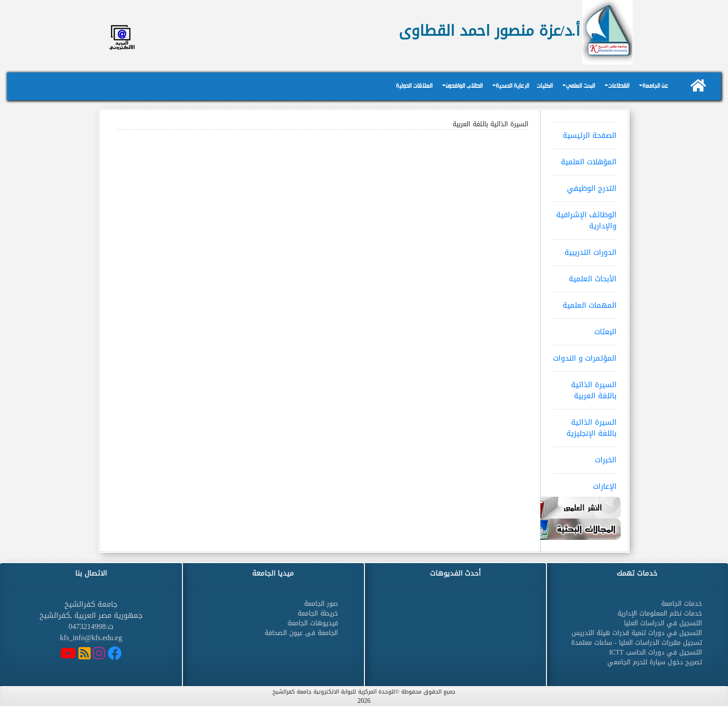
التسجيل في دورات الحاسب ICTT (656, 652)
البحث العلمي (581, 86)
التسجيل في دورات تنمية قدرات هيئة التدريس (637, 633)
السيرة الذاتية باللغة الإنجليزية (585, 425)
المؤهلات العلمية (585, 159)
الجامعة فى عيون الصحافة (301, 633)
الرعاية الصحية (513, 86)
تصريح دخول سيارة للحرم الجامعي (655, 662)
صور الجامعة (321, 604)
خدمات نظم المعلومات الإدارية (660, 613)
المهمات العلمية (585, 302)
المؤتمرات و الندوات (585, 355)
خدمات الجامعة (682, 604)
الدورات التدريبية (585, 249)
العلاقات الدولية (414, 86)
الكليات (545, 86)
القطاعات (619, 86)
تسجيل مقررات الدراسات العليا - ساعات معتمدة (637, 643)
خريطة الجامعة (318, 613)
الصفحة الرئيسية (585, 132)
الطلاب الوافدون (464, 86)
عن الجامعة (655, 86)
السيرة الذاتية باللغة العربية (585, 387)
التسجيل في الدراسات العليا (663, 623)
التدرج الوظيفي (585, 185)
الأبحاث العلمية (585, 276)
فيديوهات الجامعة (313, 623)
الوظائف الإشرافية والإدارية (585, 217)
